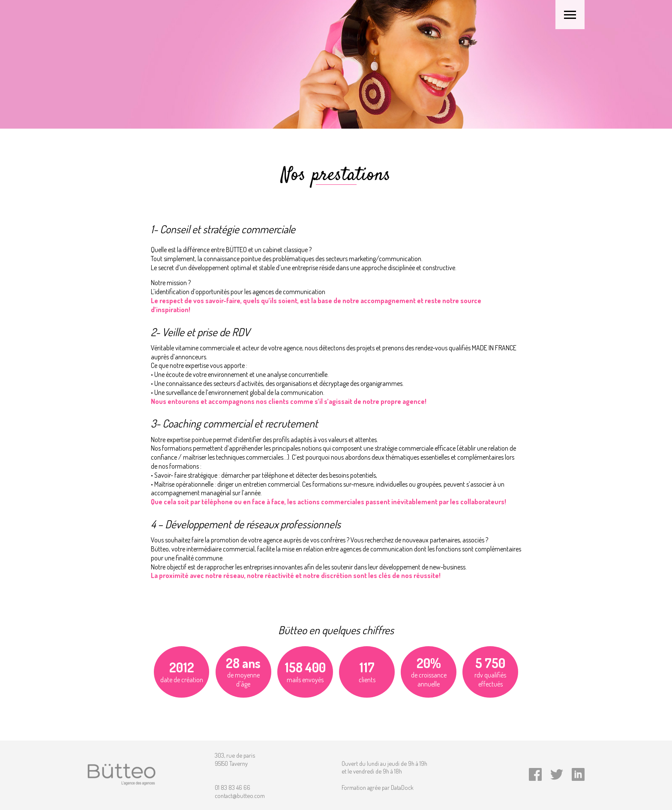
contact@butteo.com (240, 795)
